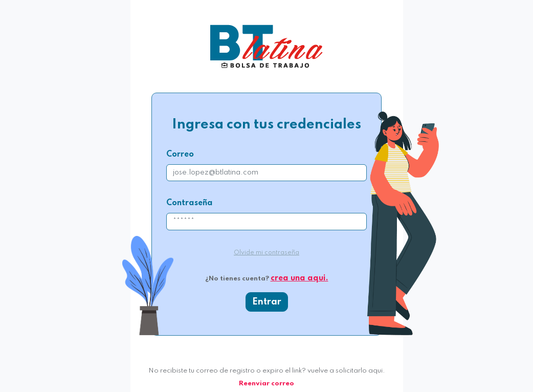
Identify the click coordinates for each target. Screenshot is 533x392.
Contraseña (190, 203)
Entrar (267, 302)
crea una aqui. (299, 278)
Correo (180, 155)
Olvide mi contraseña (266, 253)
